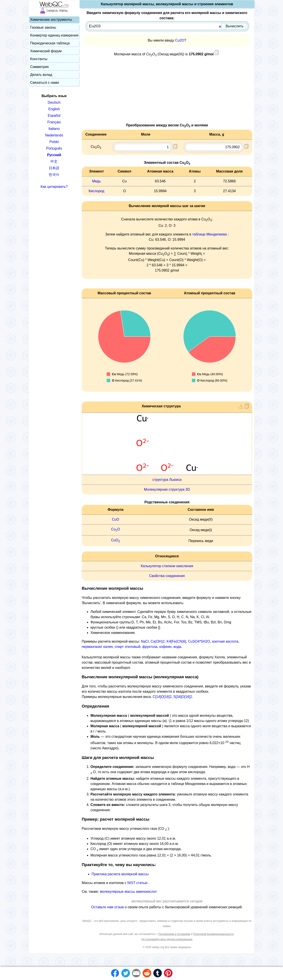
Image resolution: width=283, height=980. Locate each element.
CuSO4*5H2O (199, 641)
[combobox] (167, 26)
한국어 (54, 175)
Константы (39, 59)
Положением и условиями (174, 934)
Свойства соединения (167, 576)
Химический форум (46, 51)
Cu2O (180, 40)
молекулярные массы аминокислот (128, 892)
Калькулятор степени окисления (167, 566)
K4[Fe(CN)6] (176, 641)
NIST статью (138, 883)
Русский (54, 155)
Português (54, 148)
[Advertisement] (167, 92)
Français (54, 122)
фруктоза (150, 647)
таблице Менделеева (209, 234)
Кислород (96, 191)
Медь (96, 181)
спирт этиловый (128, 647)
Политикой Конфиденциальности (213, 934)
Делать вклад (41, 75)
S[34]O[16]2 (183, 697)
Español (54, 116)
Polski (54, 142)
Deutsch (54, 102)
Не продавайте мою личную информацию (167, 939)
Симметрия (39, 67)
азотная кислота (225, 641)
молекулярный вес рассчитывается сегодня (167, 901)
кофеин (165, 647)
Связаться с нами (44, 83)
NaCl (145, 641)
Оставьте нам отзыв (108, 907)
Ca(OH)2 (158, 641)
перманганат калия (97, 647)
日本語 (54, 168)
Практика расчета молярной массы (120, 874)
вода (177, 647)
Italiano (54, 129)
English (54, 109)
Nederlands (54, 135)
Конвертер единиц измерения (54, 35)
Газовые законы (43, 27)
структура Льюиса (167, 480)
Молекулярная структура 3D (167, 489)
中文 (54, 161)
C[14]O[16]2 (162, 697)
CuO (115, 519)
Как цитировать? (54, 187)
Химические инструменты (51, 20)
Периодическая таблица (50, 43)
